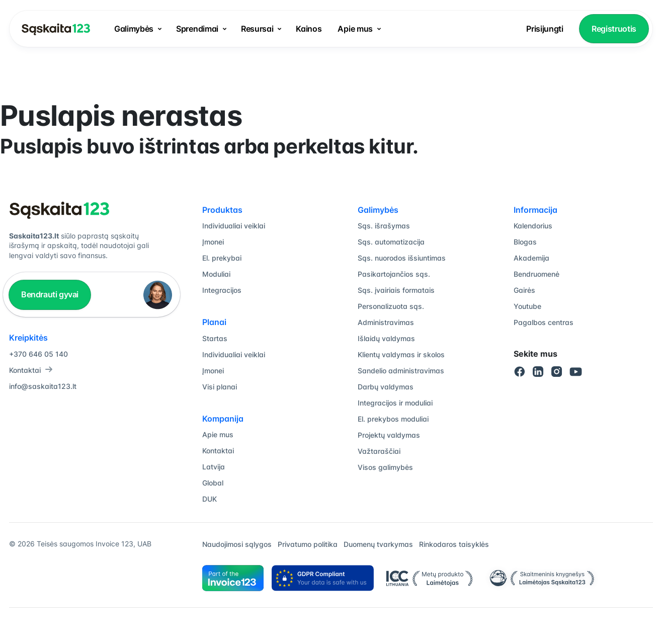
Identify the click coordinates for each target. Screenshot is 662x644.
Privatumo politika (308, 544)
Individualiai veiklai (234, 226)
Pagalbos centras (544, 322)
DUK (210, 499)
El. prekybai (222, 258)
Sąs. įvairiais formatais (396, 290)
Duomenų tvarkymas (378, 544)
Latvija (214, 467)
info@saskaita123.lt (43, 386)
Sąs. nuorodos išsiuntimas (402, 258)
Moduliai (216, 274)
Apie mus (355, 29)
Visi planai (220, 387)
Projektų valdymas (389, 435)
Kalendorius (533, 226)
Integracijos (222, 290)
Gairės (524, 290)
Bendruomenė (536, 274)
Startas (215, 338)
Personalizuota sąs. (391, 306)
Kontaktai (31, 370)
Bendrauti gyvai (50, 294)
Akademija (531, 258)
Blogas (525, 242)
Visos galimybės (385, 467)
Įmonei (213, 242)
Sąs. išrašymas (384, 226)
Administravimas (386, 322)
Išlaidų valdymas (386, 338)
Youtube (527, 306)
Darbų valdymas (386, 387)
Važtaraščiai (379, 451)
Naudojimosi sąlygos (237, 544)
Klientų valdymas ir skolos (401, 354)
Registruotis (614, 29)
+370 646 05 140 (38, 354)
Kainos (309, 29)
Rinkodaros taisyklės (454, 544)
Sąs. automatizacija (391, 242)
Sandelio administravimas (401, 371)
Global (213, 483)
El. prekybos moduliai (393, 419)
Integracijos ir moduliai (395, 403)
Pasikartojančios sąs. (394, 274)
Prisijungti (545, 29)
